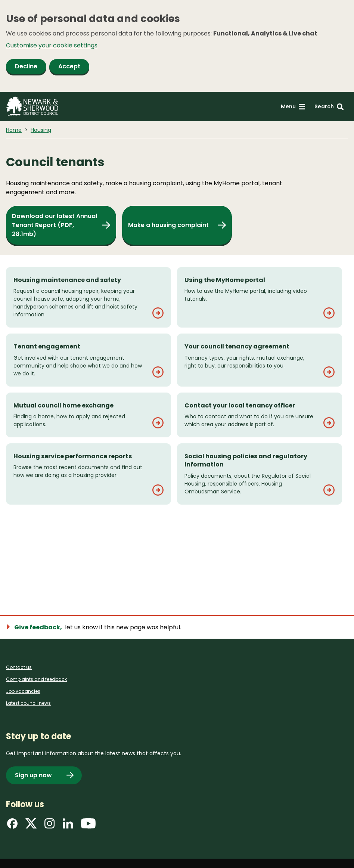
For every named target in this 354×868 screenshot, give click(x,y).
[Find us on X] (31, 826)
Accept (69, 66)
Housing (41, 130)
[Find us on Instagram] (50, 826)
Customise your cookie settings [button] (52, 45)
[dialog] (177, 46)
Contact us (19, 667)
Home (14, 130)
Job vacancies (23, 691)
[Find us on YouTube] (88, 826)
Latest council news (28, 703)
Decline (26, 66)
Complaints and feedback (36, 679)
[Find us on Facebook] (12, 826)
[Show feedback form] (98, 627)
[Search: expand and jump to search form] (329, 107)
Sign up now (33, 775)
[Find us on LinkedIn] (68, 826)
